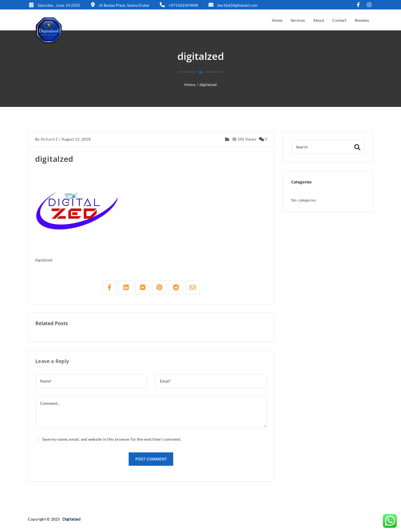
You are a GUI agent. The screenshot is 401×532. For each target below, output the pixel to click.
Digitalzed (71, 519)
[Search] (328, 147)
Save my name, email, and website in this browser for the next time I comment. (112, 439)
